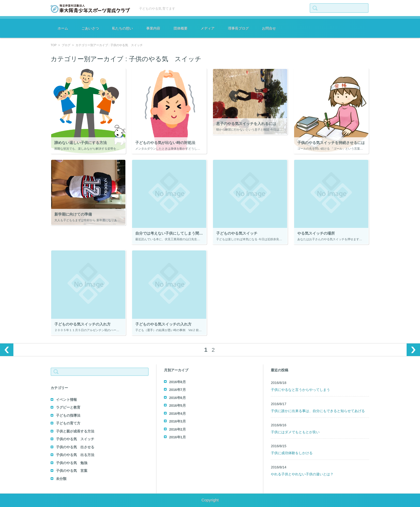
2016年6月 (178, 398)
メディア (208, 28)
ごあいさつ (90, 28)
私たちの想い (122, 28)
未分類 (61, 479)
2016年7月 (178, 390)
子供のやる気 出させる (75, 447)
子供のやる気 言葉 (72, 471)
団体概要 (181, 28)
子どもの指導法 (68, 415)
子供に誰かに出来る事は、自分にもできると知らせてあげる (318, 411)
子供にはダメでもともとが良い (295, 432)
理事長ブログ (238, 28)
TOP (54, 45)
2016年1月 (178, 437)
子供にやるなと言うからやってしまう (300, 390)
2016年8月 (178, 382)
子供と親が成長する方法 (75, 431)
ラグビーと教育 (68, 407)
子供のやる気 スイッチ (75, 439)
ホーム (63, 28)
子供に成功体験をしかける (292, 453)
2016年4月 (178, 414)
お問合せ (269, 28)
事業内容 (153, 28)
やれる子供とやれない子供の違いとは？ (302, 474)
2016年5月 (178, 406)
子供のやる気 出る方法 (75, 455)
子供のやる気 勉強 (72, 463)
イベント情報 (66, 400)
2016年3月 (178, 421)
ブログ (66, 45)
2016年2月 (178, 429)
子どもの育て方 (68, 423)
